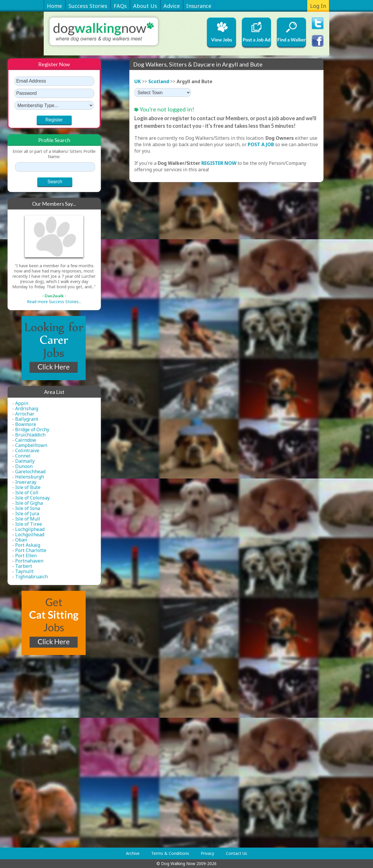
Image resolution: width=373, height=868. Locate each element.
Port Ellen (26, 556)
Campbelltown (31, 445)
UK (138, 81)
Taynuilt (24, 571)
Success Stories (88, 6)
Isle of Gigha (29, 503)
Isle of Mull (28, 519)
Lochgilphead (30, 529)
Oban (21, 540)
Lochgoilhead (30, 535)
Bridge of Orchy (32, 429)
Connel (23, 456)
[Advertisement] (31, 751)
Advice (172, 6)
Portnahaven (29, 561)
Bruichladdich (30, 435)
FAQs (120, 6)
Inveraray (26, 482)
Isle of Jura (27, 514)
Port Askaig (28, 545)
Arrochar (25, 414)
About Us (145, 6)
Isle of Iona (28, 508)
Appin (22, 403)
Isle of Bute (28, 487)
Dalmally (25, 461)
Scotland (159, 81)
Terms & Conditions (170, 853)
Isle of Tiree (29, 524)
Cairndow (26, 440)
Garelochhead (30, 471)
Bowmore (26, 424)
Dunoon (24, 466)
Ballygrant (27, 419)
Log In (318, 6)
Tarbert (24, 566)
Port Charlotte (31, 550)
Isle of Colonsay (32, 498)
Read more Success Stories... (54, 302)
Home (54, 6)
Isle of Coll (27, 492)
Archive (133, 853)
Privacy (207, 853)
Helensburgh (30, 477)
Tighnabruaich (31, 577)
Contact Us (236, 853)
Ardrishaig (27, 408)
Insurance (199, 6)
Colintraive (27, 450)
